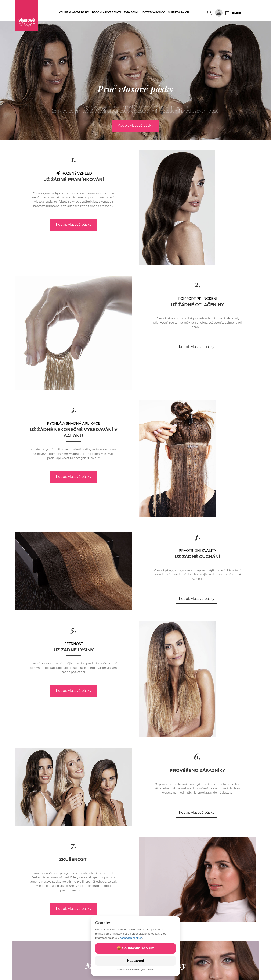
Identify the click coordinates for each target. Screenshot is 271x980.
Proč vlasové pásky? (106, 12)
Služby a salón (179, 12)
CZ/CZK (236, 13)
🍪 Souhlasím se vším (136, 948)
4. (198, 536)
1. (74, 159)
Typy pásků (132, 12)
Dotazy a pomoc (154, 12)
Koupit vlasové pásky (74, 12)
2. (198, 284)
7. (74, 845)
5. (74, 629)
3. (74, 409)
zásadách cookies (131, 938)
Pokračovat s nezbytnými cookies (135, 970)
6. (198, 756)
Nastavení (135, 961)
